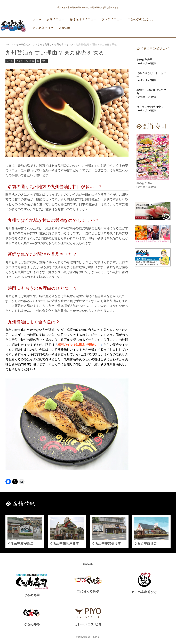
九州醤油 (30, 61)
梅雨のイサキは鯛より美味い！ (79, 345)
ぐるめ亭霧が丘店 (20, 544)
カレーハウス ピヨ (88, 624)
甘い (44, 61)
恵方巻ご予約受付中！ (150, 107)
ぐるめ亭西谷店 (145, 544)
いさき (10, 61)
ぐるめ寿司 (32, 595)
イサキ (19, 61)
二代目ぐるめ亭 (88, 591)
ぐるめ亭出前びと (144, 592)
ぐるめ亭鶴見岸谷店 (64, 544)
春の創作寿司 (145, 60)
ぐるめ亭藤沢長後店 (106, 544)
